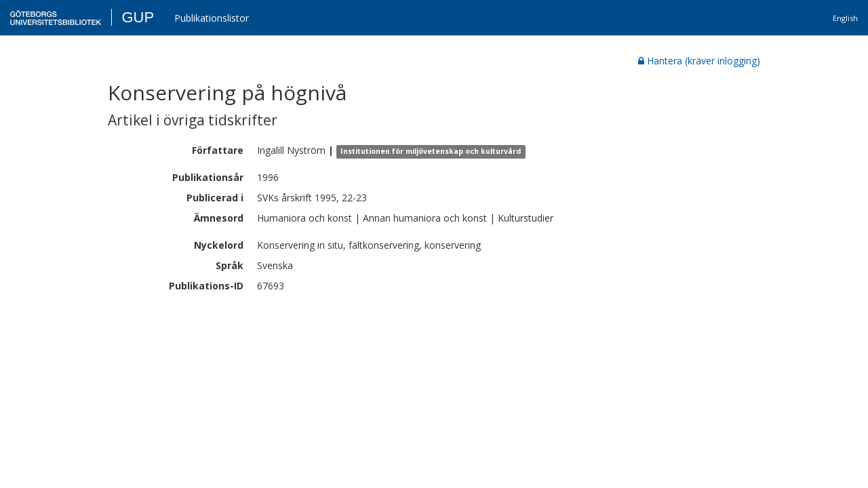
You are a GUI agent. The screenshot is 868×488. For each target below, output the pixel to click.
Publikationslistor (212, 18)
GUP (138, 17)
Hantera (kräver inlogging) (699, 61)
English (845, 18)
